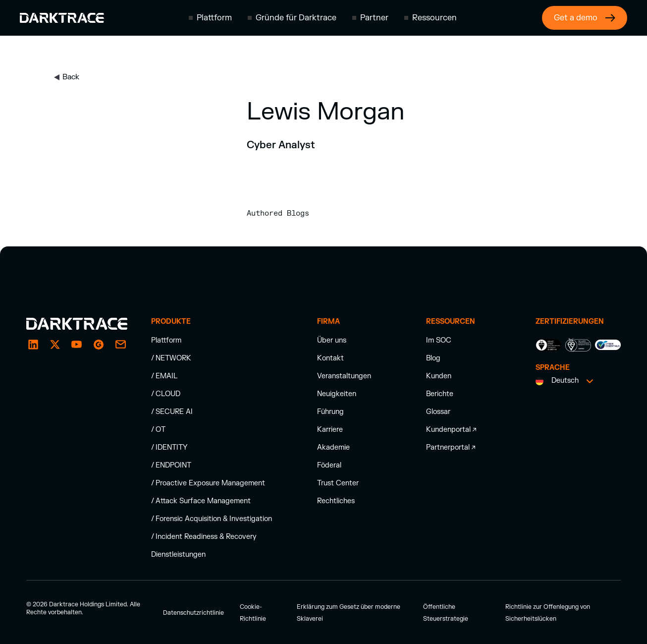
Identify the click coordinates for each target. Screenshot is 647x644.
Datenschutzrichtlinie (193, 613)
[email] (99, 345)
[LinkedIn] (33, 345)
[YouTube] (77, 345)
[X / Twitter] (55, 345)
